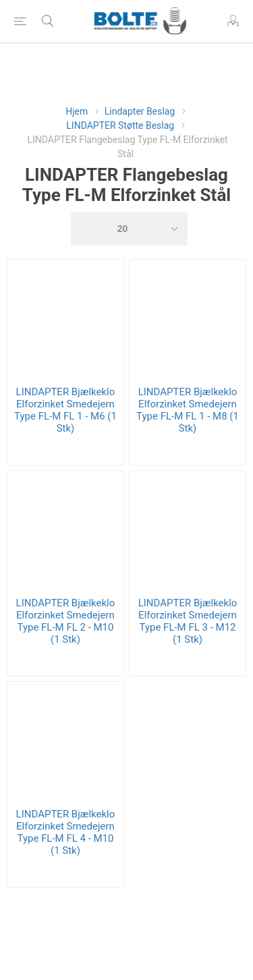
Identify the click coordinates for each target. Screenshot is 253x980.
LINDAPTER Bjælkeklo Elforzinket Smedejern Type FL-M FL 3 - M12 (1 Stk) (188, 621)
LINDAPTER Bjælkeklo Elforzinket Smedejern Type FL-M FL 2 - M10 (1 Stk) (66, 621)
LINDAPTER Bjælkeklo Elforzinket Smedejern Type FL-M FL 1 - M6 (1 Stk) (65, 410)
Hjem (77, 111)
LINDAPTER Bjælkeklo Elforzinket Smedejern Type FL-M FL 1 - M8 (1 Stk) (188, 410)
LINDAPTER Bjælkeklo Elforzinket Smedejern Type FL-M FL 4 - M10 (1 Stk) (66, 832)
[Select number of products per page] (130, 229)
